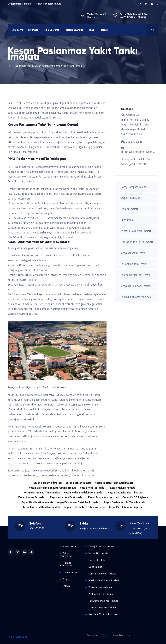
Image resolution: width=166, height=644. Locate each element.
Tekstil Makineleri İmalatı (48, 4)
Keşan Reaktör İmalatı (93, 488)
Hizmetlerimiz (53, 30)
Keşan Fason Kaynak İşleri (103, 497)
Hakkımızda (69, 546)
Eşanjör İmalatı (129, 209)
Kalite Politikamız (66, 555)
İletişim (104, 30)
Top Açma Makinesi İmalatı (136, 275)
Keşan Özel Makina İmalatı (37, 502)
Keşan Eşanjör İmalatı (78, 483)
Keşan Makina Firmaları (124, 488)
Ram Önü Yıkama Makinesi (136, 297)
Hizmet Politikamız (66, 564)
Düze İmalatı (128, 220)
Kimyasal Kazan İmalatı (134, 253)
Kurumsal (34, 30)
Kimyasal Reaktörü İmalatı (136, 286)
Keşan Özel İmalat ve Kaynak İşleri (84, 507)
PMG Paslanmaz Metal (21, 66)
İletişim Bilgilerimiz (121, 635)
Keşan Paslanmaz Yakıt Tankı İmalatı (78, 502)
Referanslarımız (75, 30)
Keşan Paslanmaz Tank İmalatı (42, 492)
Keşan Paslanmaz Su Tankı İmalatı (124, 502)
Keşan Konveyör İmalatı (32, 497)
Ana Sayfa (18, 30)
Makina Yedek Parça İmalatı (137, 242)
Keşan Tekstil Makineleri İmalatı (114, 483)
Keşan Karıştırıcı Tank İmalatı (67, 497)
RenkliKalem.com (17, 637)
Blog (92, 30)
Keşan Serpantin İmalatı (47, 483)
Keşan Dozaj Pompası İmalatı (125, 492)
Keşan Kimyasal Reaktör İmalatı (41, 507)
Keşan (38, 66)
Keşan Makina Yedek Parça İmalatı (84, 492)
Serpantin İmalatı (130, 198)
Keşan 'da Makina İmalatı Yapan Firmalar (52, 488)
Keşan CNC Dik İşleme (135, 497)
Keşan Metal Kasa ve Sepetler (126, 507)
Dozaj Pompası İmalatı (19, 4)
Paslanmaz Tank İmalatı (134, 264)
